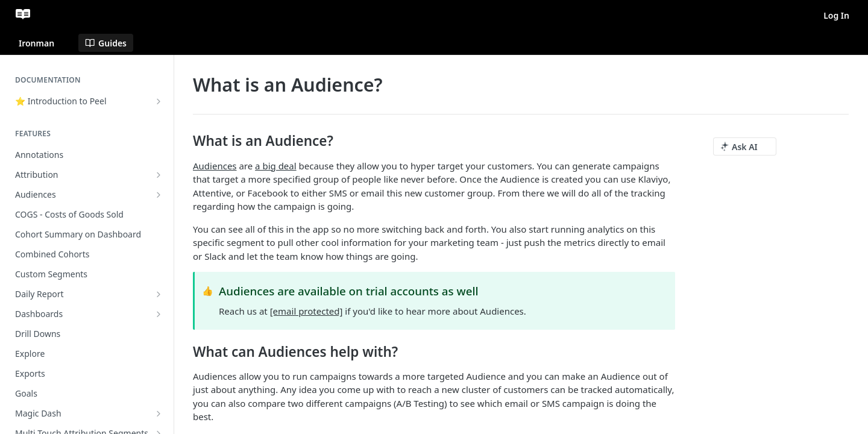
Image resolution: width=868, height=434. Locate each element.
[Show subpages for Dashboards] (159, 314)
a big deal (276, 166)
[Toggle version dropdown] (44, 43)
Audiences (215, 166)
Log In (836, 15)
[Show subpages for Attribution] (159, 175)
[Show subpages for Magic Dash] (159, 414)
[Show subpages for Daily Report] (159, 294)
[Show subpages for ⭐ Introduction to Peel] (159, 101)
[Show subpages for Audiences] (159, 195)
